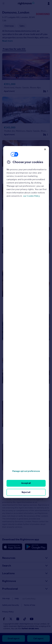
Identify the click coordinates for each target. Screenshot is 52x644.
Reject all (26, 492)
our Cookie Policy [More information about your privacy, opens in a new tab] (31, 196)
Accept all (26, 483)
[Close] (45, 149)
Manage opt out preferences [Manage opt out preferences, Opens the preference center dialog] (26, 471)
